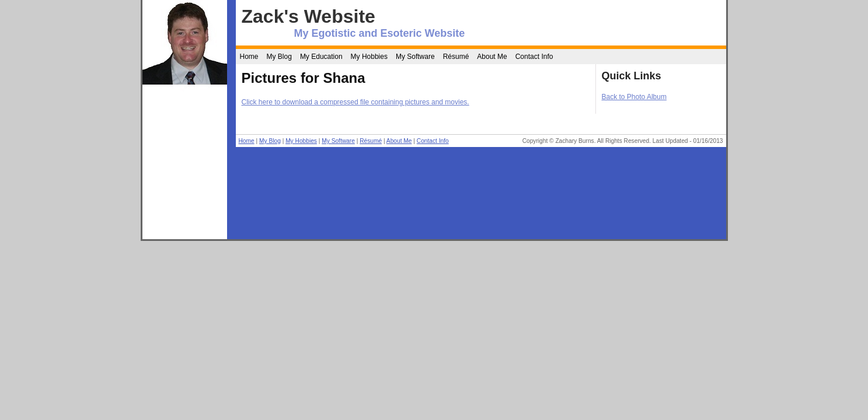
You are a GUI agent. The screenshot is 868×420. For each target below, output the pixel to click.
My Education (321, 57)
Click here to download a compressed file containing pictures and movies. (355, 102)
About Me (492, 57)
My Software (415, 57)
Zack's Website (308, 16)
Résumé (456, 57)
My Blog (279, 57)
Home (249, 57)
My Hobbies (369, 57)
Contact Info (534, 57)
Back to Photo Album (634, 97)
